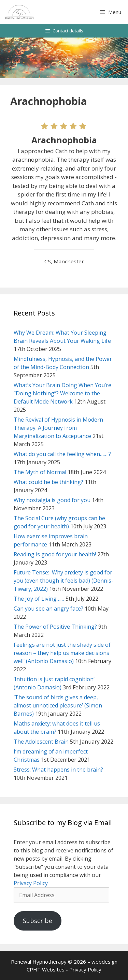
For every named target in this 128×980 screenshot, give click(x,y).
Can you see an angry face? (48, 609)
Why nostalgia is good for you (52, 500)
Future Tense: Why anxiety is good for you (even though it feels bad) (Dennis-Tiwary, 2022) (63, 581)
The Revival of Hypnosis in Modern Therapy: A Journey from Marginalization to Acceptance (58, 428)
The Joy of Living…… (39, 599)
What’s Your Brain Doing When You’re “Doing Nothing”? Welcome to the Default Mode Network (62, 393)
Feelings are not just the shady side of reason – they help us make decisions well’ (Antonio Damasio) (62, 653)
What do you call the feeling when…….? (62, 454)
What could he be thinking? (48, 482)
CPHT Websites (46, 969)
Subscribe (38, 921)
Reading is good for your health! (55, 554)
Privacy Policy (31, 883)
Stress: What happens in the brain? (58, 770)
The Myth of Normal (40, 472)
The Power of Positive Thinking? (55, 627)
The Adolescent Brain (41, 742)
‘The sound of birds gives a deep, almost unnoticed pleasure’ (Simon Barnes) (58, 705)
